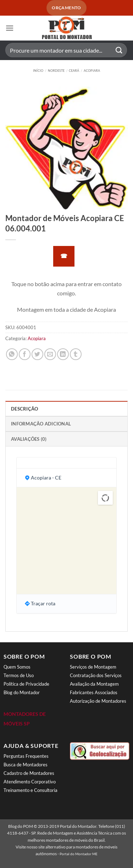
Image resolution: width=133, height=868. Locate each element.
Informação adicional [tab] (41, 424)
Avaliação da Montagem (94, 684)
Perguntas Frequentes (26, 756)
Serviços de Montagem (93, 667)
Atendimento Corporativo (30, 782)
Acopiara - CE (46, 478)
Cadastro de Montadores (29, 773)
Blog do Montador (22, 692)
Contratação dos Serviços (96, 675)
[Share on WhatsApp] (12, 354)
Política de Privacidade (26, 684)
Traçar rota (43, 603)
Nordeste (56, 71)
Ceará (74, 71)
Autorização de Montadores (98, 701)
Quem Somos (17, 667)
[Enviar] (119, 50)
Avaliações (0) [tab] (29, 439)
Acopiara (92, 71)
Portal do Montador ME (79, 854)
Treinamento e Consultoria (31, 790)
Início (38, 71)
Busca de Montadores (26, 765)
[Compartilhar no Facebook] (25, 354)
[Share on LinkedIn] (63, 354)
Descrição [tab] (24, 409)
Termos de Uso (19, 675)
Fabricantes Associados (94, 692)
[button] (10, 28)
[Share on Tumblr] (76, 354)
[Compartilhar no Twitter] (37, 354)
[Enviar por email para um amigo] (50, 354)
